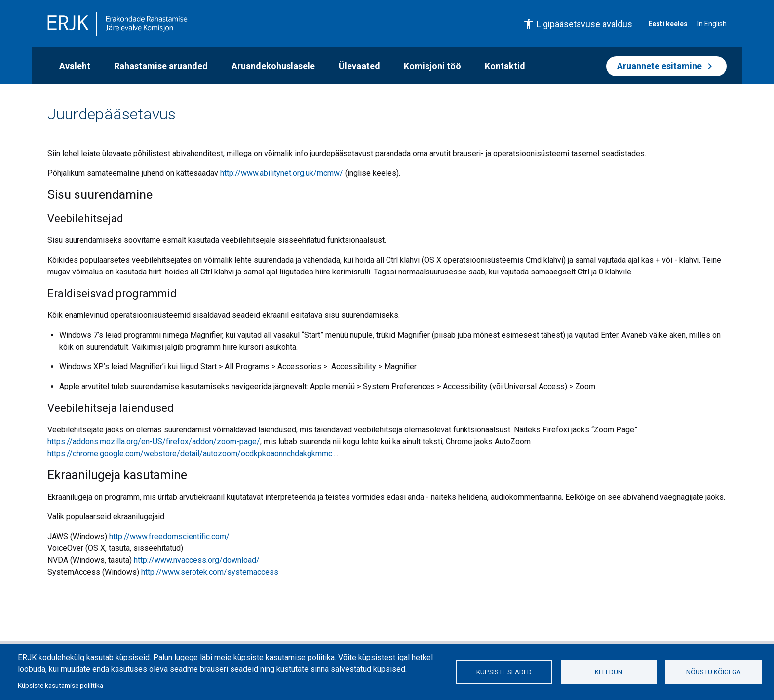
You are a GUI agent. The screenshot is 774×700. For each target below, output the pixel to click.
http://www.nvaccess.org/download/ (197, 560)
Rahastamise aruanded (161, 66)
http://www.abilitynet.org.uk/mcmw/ (282, 173)
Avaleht (75, 66)
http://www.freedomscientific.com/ (169, 536)
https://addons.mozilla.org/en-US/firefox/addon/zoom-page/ (154, 442)
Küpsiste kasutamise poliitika (60, 685)
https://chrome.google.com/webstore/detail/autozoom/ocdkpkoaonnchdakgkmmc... (192, 453)
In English (712, 24)
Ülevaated (359, 66)
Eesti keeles (668, 24)
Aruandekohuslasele (273, 66)
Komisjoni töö (432, 66)
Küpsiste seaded (504, 672)
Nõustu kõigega (714, 672)
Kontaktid (505, 66)
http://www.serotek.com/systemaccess (210, 572)
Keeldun (609, 672)
